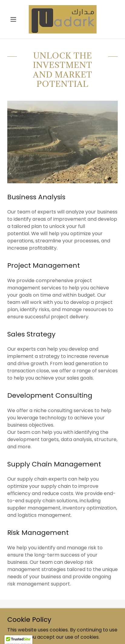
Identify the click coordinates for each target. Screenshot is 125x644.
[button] (16, 19)
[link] (63, 19)
